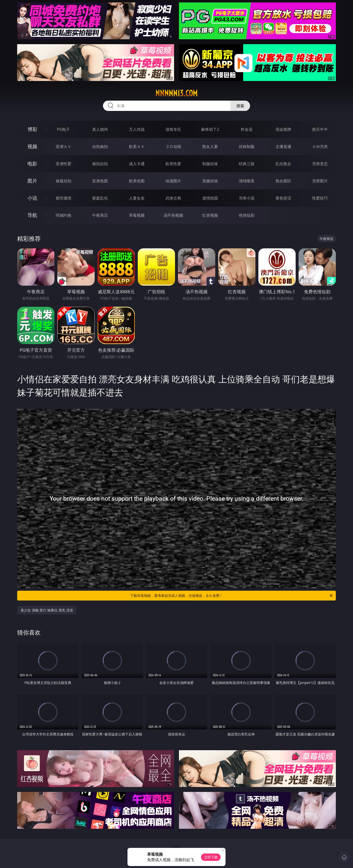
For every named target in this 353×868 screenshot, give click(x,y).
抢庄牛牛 (320, 129)
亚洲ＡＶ (63, 147)
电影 (32, 164)
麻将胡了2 (210, 129)
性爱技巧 (320, 198)
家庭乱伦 (100, 198)
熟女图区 (283, 181)
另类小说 (247, 198)
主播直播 (283, 147)
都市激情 (63, 198)
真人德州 (100, 129)
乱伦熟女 (283, 164)
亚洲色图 (100, 181)
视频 (32, 146)
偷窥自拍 (63, 181)
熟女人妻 (210, 147)
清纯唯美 (247, 181)
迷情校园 (210, 198)
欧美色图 (137, 181)
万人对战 (137, 129)
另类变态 (320, 164)
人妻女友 (137, 198)
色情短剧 (247, 215)
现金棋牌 (283, 129)
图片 (32, 181)
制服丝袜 (210, 164)
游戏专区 (173, 129)
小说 (32, 198)
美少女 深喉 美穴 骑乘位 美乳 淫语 (47, 610)
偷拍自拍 (100, 164)
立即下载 (211, 857)
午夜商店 (100, 215)
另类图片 (320, 181)
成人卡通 (137, 164)
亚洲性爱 (63, 164)
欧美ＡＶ (137, 147)
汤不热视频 (173, 215)
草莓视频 (137, 215)
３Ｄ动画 (173, 147)
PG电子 (63, 129)
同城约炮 (63, 215)
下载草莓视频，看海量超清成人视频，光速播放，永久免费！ (232, 596)
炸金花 (247, 129)
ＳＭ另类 (320, 147)
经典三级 (247, 164)
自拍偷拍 (100, 147)
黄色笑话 (283, 198)
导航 (32, 215)
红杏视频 (210, 215)
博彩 (32, 129)
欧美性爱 (173, 164)
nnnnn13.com (176, 93)
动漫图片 (173, 181)
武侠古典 (173, 198)
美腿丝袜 (210, 181)
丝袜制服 (247, 147)
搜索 (240, 106)
